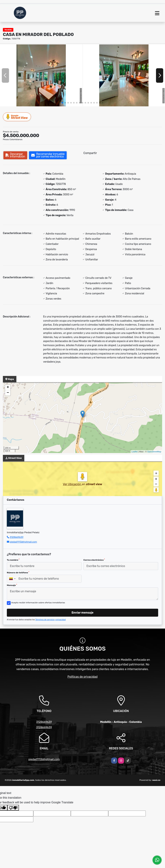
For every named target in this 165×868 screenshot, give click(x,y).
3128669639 (17, 537)
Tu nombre (13, 560)
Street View (17, 117)
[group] (41, 75)
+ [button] (8, 388)
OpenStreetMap (154, 452)
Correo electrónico (94, 560)
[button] (62, 103)
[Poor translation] (13, 808)
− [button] (8, 393)
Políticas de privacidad (83, 677)
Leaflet (134, 452)
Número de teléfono (18, 573)
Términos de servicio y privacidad (51, 620)
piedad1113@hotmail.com (23, 542)
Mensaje (12, 585)
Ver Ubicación (72, 484)
